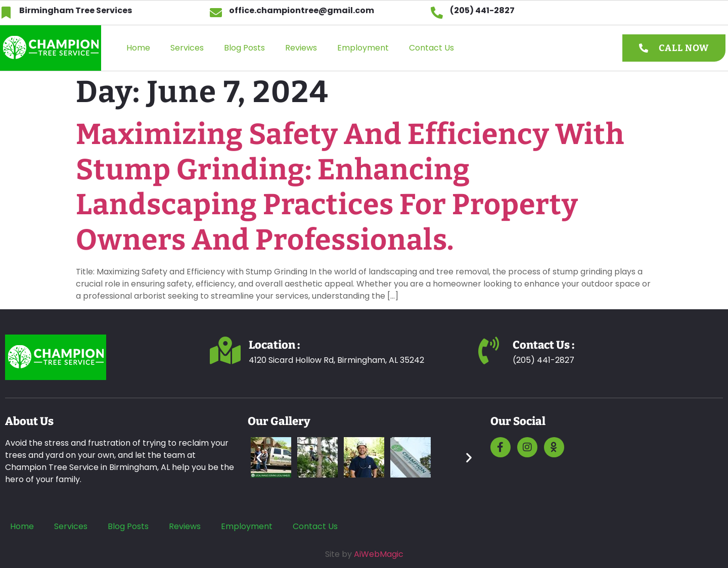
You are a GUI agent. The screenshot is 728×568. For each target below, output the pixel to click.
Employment (363, 48)
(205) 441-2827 (482, 10)
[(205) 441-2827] (437, 13)
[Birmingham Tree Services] (6, 13)
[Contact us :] (489, 350)
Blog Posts (244, 48)
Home (138, 48)
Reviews (301, 48)
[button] (259, 457)
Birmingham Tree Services (76, 10)
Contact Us (431, 48)
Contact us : (544, 345)
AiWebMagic (379, 554)
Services (187, 48)
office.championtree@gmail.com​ (302, 10)
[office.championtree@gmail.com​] (216, 13)
